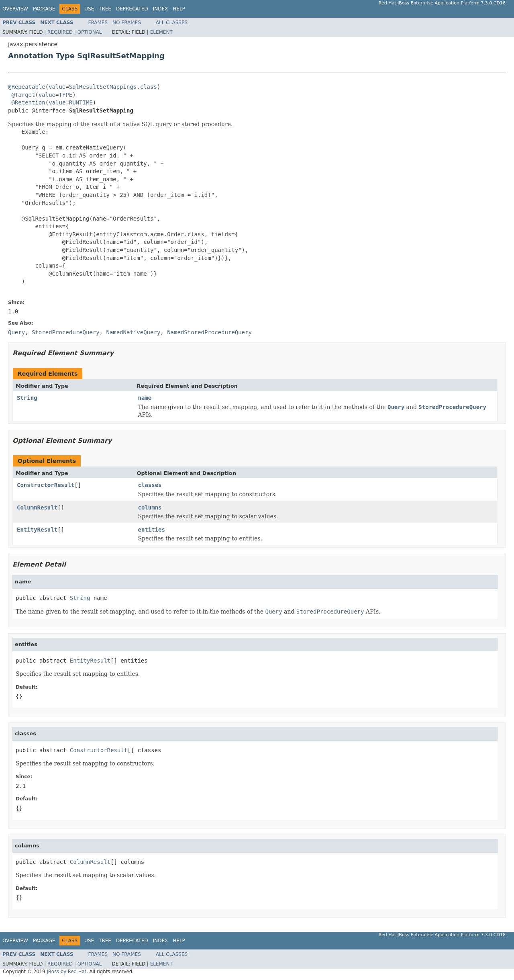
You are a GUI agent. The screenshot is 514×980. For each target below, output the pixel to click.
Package (44, 9)
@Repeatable (27, 87)
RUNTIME (81, 102)
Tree (105, 9)
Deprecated (132, 9)
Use (89, 9)
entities (152, 530)
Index (161, 9)
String (27, 398)
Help (179, 9)
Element (161, 32)
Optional (90, 32)
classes (150, 485)
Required (60, 32)
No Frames (127, 23)
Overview (15, 9)
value (57, 87)
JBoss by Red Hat (66, 972)
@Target (23, 95)
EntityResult (37, 530)
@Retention (28, 102)
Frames (98, 23)
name (145, 398)
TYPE (65, 95)
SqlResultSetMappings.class (113, 87)
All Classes (172, 23)
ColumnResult (37, 507)
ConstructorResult (46, 485)
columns (150, 507)
